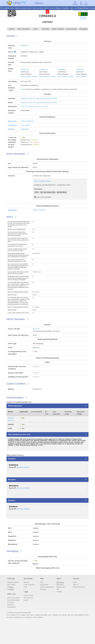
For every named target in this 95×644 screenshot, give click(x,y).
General (13, 29)
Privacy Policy (82, 8)
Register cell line (15, 604)
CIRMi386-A (64, 70)
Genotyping (82, 29)
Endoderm (13, 479)
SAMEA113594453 (29, 123)
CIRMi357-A (26, 70)
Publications (13, 629)
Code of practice (30, 606)
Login (84, 3)
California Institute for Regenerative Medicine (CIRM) (40, 100)
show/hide (12, 91)
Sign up (75, 606)
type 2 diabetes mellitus (30, 77)
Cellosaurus (14, 127)
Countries (12, 624)
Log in (74, 604)
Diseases (12, 627)
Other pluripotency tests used (21, 454)
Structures (60, 606)
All (12, 609)
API (57, 611)
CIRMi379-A (45, 70)
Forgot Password (78, 609)
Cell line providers (15, 620)
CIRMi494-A (26, 46)
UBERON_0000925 (25, 487)
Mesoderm (14, 500)
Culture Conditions (57, 29)
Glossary (44, 611)
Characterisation (71, 29)
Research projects (15, 622)
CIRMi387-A (83, 70)
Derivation (46, 29)
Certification (45, 606)
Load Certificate (82, 18)
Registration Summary (79, 10)
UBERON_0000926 (25, 508)
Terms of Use (29, 620)
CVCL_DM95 (26, 127)
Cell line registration (47, 609)
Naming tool (60, 609)
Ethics (36, 29)
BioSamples (14, 123)
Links (26, 609)
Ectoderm (13, 521)
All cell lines (13, 606)
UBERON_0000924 (25, 530)
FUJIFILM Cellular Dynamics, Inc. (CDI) (36, 108)
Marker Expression (17, 425)
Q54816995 (26, 131)
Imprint (27, 622)
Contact (59, 613)
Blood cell (37, 342)
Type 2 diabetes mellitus (43, 186)
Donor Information (24, 29)
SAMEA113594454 (40, 215)
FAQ (42, 604)
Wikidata (13, 131)
